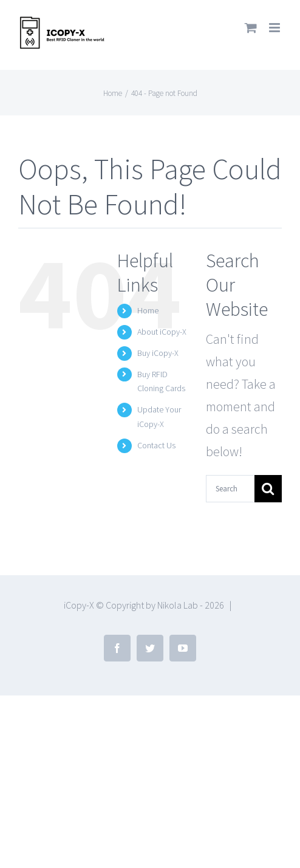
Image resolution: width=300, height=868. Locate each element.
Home (148, 310)
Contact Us (156, 445)
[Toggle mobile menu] (275, 28)
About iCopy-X (162, 332)
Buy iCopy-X (158, 353)
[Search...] (230, 489)
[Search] (268, 489)
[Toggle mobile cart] (251, 28)
